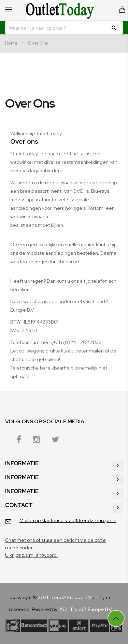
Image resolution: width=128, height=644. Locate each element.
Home (12, 43)
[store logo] (60, 10)
